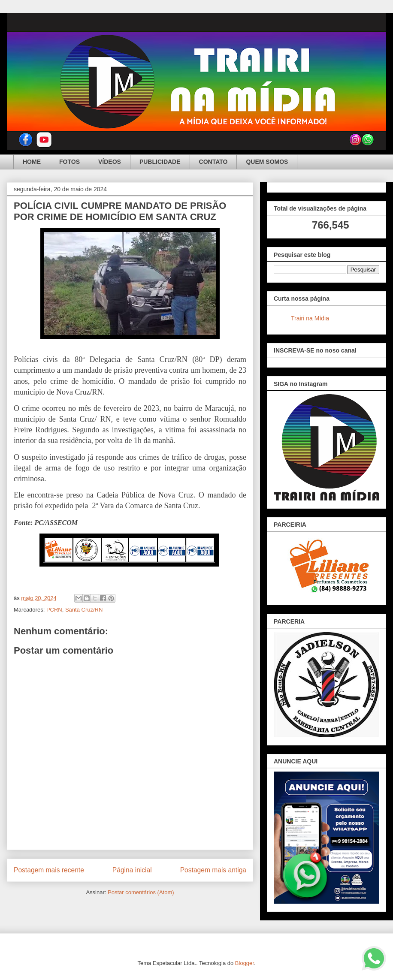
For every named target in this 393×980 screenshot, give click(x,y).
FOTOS (70, 162)
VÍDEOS (110, 162)
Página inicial (132, 870)
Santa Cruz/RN (84, 610)
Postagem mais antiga (213, 870)
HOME (32, 162)
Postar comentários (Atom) (141, 892)
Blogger (245, 963)
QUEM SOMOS (267, 162)
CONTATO (213, 162)
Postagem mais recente (49, 870)
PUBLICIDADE (160, 162)
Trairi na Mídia (310, 318)
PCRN (54, 610)
